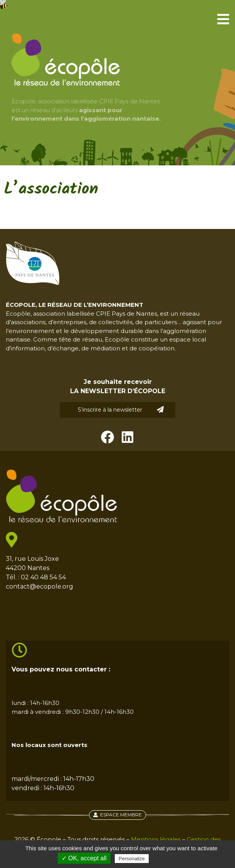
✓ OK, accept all (84, 858)
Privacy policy (169, 858)
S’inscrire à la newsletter (121, 410)
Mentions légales (156, 839)
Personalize (132, 859)
